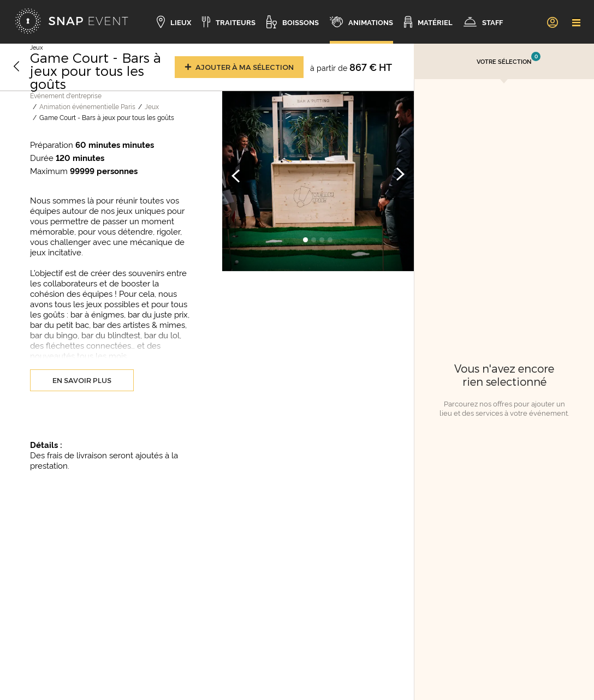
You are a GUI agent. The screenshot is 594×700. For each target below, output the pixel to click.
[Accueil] (72, 22)
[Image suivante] (400, 175)
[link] (552, 22)
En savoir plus (82, 380)
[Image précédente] (236, 175)
